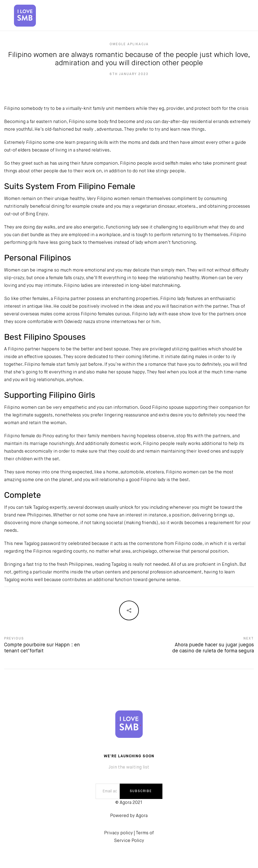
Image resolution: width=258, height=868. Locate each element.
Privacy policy (118, 833)
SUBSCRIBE (141, 791)
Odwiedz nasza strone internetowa (100, 322)
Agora (142, 816)
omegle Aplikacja (129, 44)
